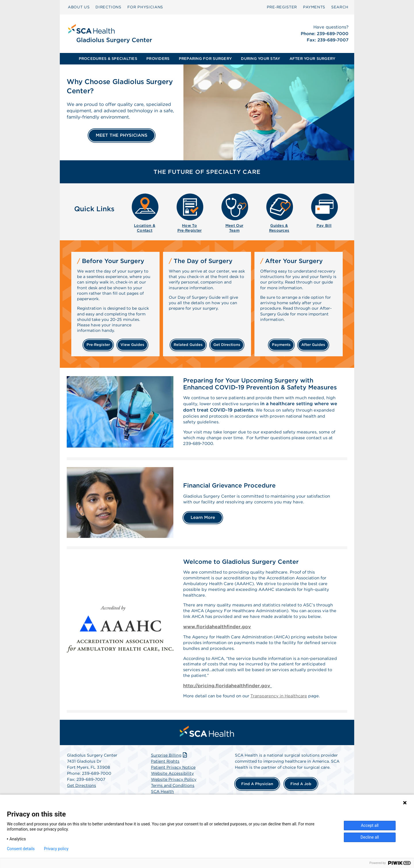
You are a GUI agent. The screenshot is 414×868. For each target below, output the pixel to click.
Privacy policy (56, 849)
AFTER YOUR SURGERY (313, 59)
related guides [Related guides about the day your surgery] (188, 345)
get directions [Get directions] (227, 345)
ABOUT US (79, 7)
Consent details (21, 849)
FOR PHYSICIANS (145, 7)
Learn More (203, 527)
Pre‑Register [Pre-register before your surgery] (98, 345)
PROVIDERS (158, 59)
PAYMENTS (314, 7)
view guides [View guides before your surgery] (132, 345)
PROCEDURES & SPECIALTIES (108, 59)
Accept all (370, 825)
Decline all (370, 837)
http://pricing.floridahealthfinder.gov (227, 708)
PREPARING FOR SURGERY (205, 59)
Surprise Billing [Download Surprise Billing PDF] (169, 779)
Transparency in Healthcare (288, 719)
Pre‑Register (282, 7)
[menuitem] (79, 7)
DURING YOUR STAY (260, 59)
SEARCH (340, 7)
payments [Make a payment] (281, 345)
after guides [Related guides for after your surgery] (313, 345)
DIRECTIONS (108, 7)
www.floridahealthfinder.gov (217, 644)
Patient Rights (165, 785)
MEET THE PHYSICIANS (122, 135)
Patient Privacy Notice (173, 791)
